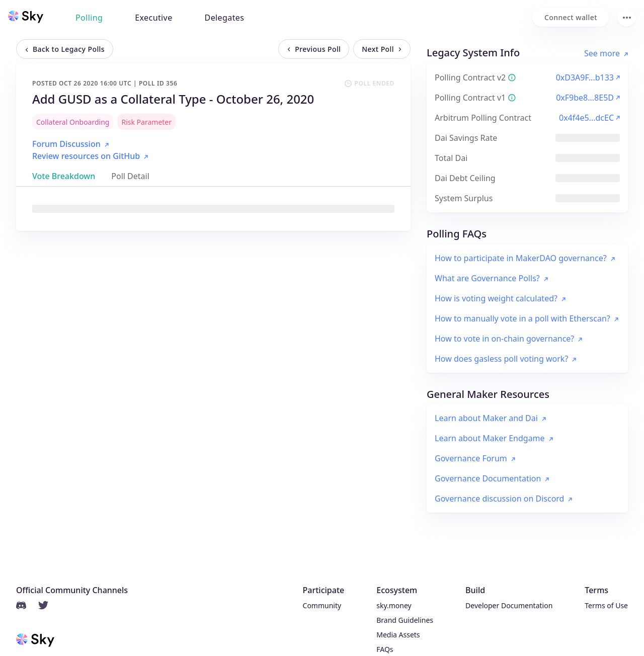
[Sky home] (26, 17)
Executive (153, 18)
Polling (89, 18)
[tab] (64, 176)
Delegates (225, 18)
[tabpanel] (213, 209)
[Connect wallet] (571, 17)
